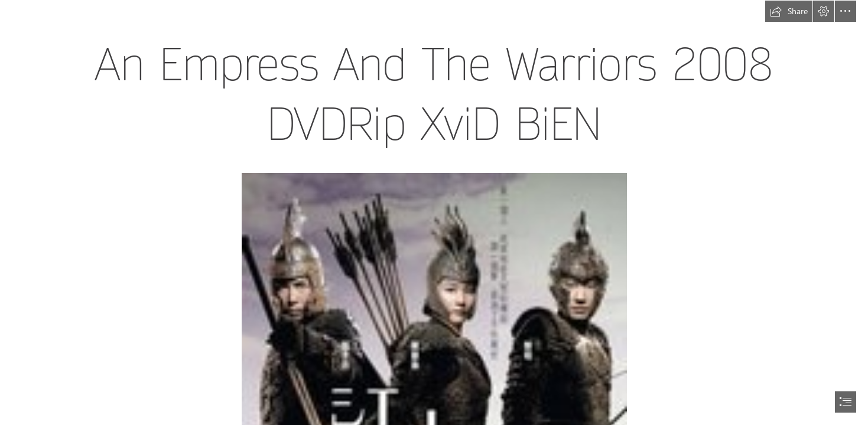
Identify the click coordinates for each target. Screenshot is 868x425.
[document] (434, 212)
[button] (789, 11)
